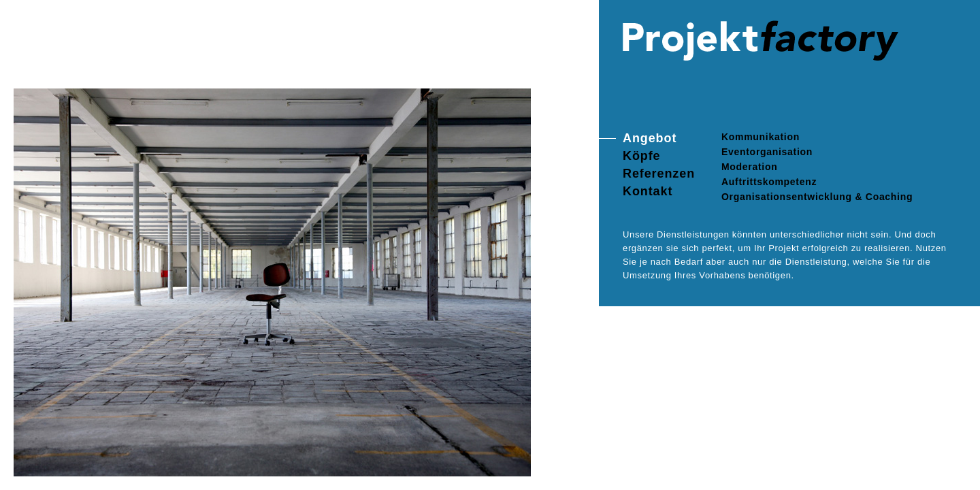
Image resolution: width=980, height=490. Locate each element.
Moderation (749, 167)
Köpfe (642, 156)
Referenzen (659, 174)
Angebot (650, 138)
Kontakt (648, 191)
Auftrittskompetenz (769, 182)
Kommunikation (761, 137)
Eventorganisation (767, 152)
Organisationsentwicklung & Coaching (817, 197)
